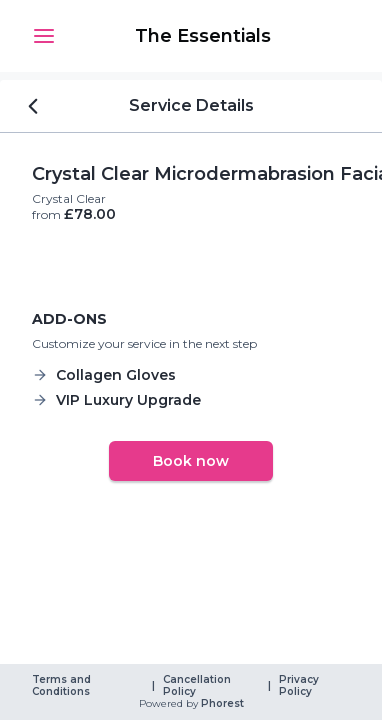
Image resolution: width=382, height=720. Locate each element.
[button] (44, 36)
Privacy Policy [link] (300, 686)
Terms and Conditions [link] (63, 686)
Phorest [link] (221, 704)
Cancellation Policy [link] (198, 686)
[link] (203, 36)
